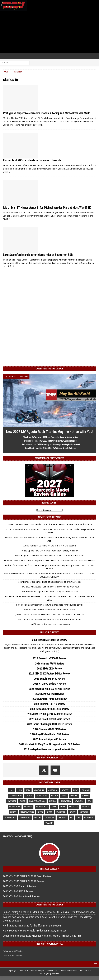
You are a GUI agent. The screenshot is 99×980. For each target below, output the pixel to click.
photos (86, 807)
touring (62, 818)
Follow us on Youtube (12, 956)
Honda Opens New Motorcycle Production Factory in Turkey (50, 551)
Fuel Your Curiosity (49, 632)
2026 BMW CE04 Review (50, 669)
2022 (11, 790)
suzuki (37, 818)
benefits (65, 790)
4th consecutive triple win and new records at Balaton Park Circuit (50, 619)
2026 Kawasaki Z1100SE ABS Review (49, 709)
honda (53, 801)
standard (61, 812)
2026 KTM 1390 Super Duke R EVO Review (49, 714)
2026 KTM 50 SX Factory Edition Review (49, 674)
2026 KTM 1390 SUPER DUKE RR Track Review (27, 876)
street (73, 812)
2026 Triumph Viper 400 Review (49, 739)
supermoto (10, 818)
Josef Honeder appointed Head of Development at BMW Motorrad (50, 582)
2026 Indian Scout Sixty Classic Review (49, 719)
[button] (95, 56)
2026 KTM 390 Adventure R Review (21, 896)
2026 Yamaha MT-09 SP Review (49, 729)
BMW (75, 790)
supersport (25, 818)
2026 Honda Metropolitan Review (50, 640)
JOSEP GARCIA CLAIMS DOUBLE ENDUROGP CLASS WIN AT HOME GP (50, 614)
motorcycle (42, 807)
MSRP (54, 807)
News (63, 807)
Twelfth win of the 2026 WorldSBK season (49, 624)
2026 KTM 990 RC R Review (50, 694)
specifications (27, 812)
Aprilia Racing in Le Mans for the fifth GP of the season (49, 546)
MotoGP (28, 807)
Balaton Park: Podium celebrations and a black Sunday (49, 610)
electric (74, 796)
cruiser (29, 796)
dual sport (42, 796)
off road (74, 807)
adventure (39, 790)
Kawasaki (79, 801)
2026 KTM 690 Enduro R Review (50, 684)
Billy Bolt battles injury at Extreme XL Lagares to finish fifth (50, 592)
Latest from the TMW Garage (49, 369)
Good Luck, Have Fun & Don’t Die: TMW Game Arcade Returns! (51, 448)
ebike (64, 796)
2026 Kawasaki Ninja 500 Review (49, 699)
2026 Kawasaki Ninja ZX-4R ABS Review (50, 689)
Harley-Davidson (37, 801)
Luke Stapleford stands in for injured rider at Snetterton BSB (38, 255)
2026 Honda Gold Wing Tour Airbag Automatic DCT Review (49, 744)
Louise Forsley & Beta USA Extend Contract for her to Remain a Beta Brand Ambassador (49, 524)
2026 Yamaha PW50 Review (49, 664)
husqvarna (65, 801)
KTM (89, 801)
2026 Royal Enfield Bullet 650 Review (50, 734)
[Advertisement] (49, 32)
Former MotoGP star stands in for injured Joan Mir (32, 160)
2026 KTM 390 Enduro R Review (20, 886)
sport (49, 812)
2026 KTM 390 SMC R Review (18, 891)
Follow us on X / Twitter (13, 951)
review (13, 812)
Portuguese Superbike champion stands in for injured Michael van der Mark (46, 113)
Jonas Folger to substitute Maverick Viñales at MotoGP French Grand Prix (50, 555)
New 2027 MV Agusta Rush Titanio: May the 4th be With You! (50, 432)
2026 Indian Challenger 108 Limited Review (50, 724)
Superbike (84, 812)
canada (85, 790)
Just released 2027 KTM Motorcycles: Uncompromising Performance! (51, 445)
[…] (43, 125)
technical (49, 818)
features (12, 801)
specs (40, 812)
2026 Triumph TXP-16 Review (49, 704)
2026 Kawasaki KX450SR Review (49, 658)
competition (16, 796)
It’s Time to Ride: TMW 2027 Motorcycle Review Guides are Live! (51, 441)
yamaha (49, 823)
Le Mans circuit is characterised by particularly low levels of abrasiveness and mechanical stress (50, 560)
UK (71, 818)
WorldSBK (89, 818)
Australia (53, 790)
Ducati (55, 796)
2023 (20, 790)
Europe (85, 796)
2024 (28, 790)
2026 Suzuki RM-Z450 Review (49, 679)
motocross (15, 807)
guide (22, 801)
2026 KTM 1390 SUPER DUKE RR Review (24, 881)
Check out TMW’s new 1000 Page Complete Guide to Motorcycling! (51, 437)
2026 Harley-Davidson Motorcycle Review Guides (50, 749)
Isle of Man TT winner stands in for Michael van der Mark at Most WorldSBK (47, 208)
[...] (58, 651)
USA (78, 818)
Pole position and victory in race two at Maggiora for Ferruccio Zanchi (50, 605)
